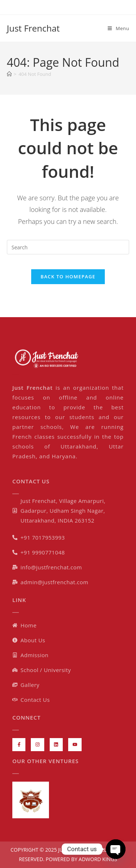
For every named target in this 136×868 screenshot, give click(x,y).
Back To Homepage (68, 277)
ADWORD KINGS (97, 859)
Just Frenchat (33, 28)
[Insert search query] (68, 247)
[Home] (9, 74)
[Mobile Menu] (118, 28)
